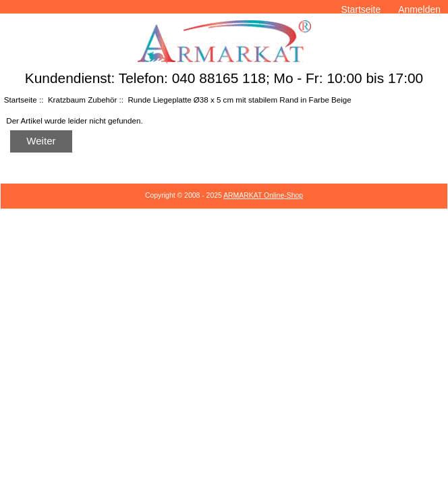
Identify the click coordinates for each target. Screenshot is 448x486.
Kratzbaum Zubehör (82, 100)
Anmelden (419, 9)
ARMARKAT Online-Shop (263, 195)
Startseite (361, 9)
